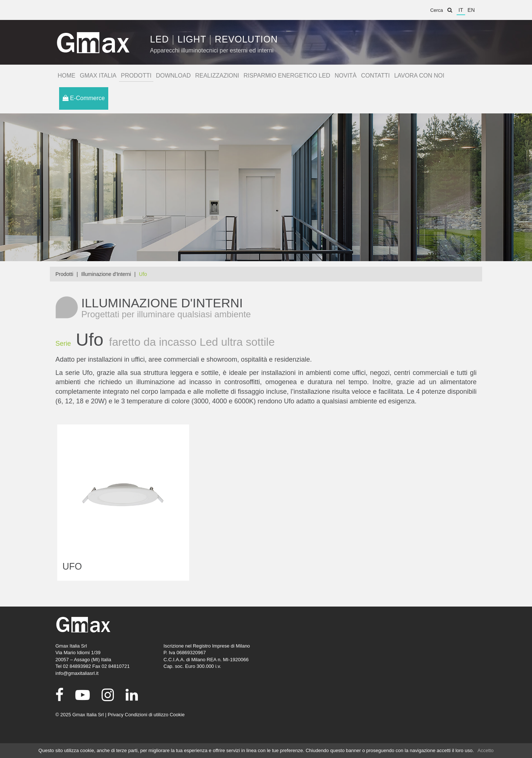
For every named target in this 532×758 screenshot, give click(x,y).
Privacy (116, 715)
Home (66, 76)
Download (173, 76)
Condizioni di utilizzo (147, 715)
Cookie (177, 715)
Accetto (486, 750)
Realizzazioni (217, 76)
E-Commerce (84, 98)
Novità (346, 76)
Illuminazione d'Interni (106, 274)
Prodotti (136, 76)
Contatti (375, 76)
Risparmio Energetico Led (287, 76)
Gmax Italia (98, 76)
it (461, 10)
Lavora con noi (419, 76)
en (471, 10)
